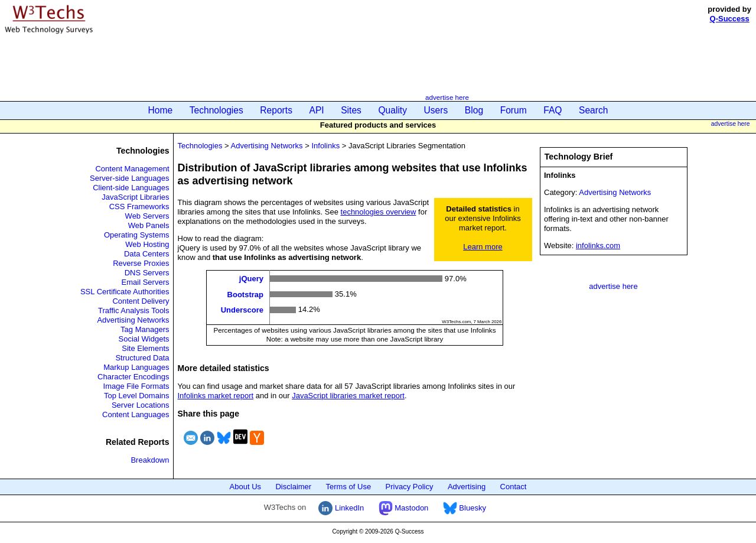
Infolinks (325, 146)
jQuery (251, 279)
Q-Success (730, 19)
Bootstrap (245, 294)
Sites (351, 110)
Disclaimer (293, 487)
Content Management (132, 169)
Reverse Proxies (141, 263)
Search (593, 110)
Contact (514, 487)
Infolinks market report (216, 396)
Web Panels (149, 225)
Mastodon (404, 508)
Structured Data (142, 358)
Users (436, 110)
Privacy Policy (410, 487)
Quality (392, 110)
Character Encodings (133, 377)
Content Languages (136, 414)
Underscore (242, 310)
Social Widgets (144, 339)
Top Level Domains (137, 396)
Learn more (483, 247)
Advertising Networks (133, 320)
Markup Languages (136, 367)
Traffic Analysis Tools (133, 310)
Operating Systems (137, 235)
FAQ (553, 110)
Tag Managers (145, 329)
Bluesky (465, 508)
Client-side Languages (131, 188)
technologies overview (379, 212)
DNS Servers (147, 273)
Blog (474, 110)
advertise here (447, 97)
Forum (514, 110)
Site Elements (145, 348)
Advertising (467, 487)
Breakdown (150, 460)
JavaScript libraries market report (348, 396)
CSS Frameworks (139, 207)
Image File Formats (136, 386)
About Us (245, 487)
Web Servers (147, 216)
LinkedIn (341, 508)
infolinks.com (598, 246)
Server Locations (141, 405)
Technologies (216, 110)
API (317, 110)
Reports (276, 110)
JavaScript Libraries (135, 197)
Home (161, 110)
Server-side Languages (129, 178)
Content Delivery (141, 301)
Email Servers (146, 282)
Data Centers (147, 254)
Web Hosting (147, 244)
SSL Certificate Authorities (125, 292)
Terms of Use (349, 487)
